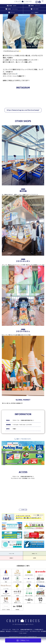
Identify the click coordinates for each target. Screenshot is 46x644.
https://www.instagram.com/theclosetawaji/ (23, 110)
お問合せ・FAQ (34, 556)
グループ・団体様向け (35, 12)
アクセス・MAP (11, 556)
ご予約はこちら (23, 640)
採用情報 (35, 563)
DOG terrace (13, 12)
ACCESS (23, 510)
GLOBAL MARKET (36, 9)
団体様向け (11, 563)
